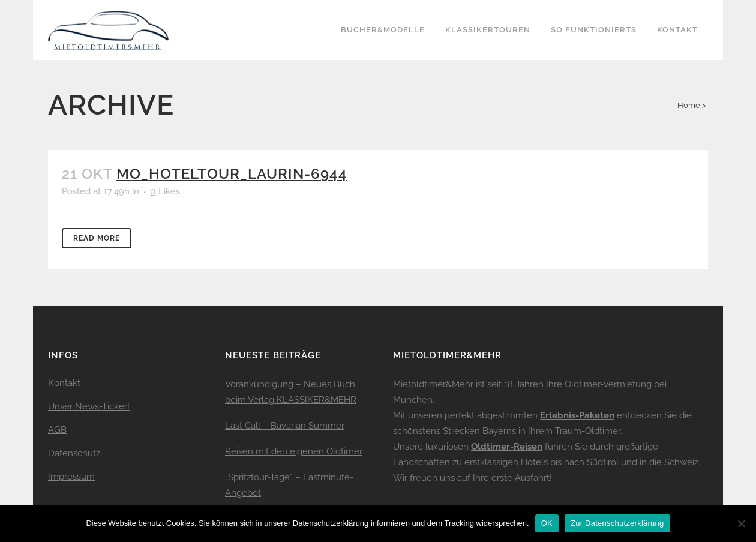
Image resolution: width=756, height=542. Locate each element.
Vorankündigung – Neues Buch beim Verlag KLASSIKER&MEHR (291, 392)
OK (547, 523)
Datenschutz (74, 453)
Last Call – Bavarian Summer (285, 426)
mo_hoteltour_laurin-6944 (232, 174)
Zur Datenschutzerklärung (617, 523)
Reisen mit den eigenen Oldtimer (294, 451)
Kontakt (64, 383)
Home (689, 105)
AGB (57, 430)
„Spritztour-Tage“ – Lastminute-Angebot (289, 485)
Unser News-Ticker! (89, 406)
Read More (97, 238)
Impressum (71, 477)
